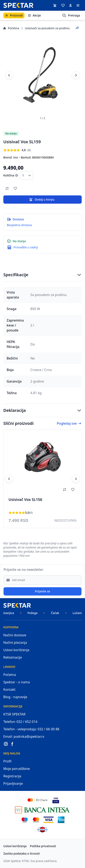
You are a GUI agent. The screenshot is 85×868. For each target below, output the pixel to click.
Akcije (34, 15)
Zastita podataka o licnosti (22, 853)
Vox (16, 157)
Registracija (12, 776)
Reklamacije (13, 657)
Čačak (55, 613)
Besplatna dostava (19, 225)
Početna (11, 28)
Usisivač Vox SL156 (25, 499)
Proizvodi (14, 15)
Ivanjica (9, 613)
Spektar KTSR (20, 861)
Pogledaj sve (69, 423)
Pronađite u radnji (26, 247)
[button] (63, 5)
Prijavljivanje (13, 783)
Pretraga (71, 15)
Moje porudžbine (17, 769)
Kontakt (9, 689)
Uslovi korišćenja (16, 650)
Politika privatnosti (43, 846)
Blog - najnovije (15, 697)
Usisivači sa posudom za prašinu (47, 28)
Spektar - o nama (17, 682)
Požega (32, 613)
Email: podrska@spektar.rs (24, 736)
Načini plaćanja (15, 642)
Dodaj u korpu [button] (42, 200)
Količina (9, 175)
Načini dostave (15, 635)
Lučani (77, 613)
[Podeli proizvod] (77, 28)
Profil (7, 761)
